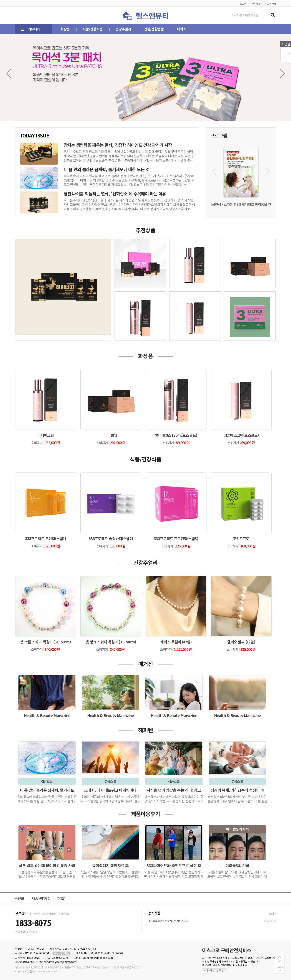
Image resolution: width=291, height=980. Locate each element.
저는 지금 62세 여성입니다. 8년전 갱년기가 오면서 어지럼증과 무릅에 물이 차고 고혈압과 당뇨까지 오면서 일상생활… (174, 876)
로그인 (243, 4)
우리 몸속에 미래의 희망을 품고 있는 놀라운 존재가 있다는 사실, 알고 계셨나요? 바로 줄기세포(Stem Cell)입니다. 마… (47, 801)
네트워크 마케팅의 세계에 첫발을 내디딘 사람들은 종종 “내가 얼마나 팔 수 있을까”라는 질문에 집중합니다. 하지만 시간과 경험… (237, 801)
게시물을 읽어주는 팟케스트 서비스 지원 (168, 921)
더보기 (272, 914)
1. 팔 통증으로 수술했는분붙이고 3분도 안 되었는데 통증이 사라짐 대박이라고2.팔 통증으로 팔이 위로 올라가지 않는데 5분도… (47, 876)
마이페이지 (257, 4)
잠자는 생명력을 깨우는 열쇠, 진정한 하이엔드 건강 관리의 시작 (118, 145)
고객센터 (271, 4)
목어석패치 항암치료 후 (110, 865)
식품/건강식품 (87, 29)
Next (282, 74)
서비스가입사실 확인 (215, 970)
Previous (9, 74)
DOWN (280, 967)
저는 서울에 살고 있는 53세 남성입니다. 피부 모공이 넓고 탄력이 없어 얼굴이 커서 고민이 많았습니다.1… (237, 876)
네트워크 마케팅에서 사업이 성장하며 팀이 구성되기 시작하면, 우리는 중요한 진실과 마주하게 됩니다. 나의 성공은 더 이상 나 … (174, 801)
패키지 (166, 29)
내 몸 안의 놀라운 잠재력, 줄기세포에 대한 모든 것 (107, 169)
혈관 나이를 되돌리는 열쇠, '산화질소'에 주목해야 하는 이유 (115, 194)
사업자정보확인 (62, 953)
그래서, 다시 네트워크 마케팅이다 (110, 790)
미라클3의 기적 (237, 865)
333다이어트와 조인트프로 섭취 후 (174, 865)
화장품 (63, 29)
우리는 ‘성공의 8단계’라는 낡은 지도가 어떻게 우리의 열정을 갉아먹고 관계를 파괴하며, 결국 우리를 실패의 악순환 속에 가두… (110, 801)
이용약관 (20, 898)
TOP (280, 961)
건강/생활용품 (142, 29)
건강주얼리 (115, 29)
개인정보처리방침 (41, 898)
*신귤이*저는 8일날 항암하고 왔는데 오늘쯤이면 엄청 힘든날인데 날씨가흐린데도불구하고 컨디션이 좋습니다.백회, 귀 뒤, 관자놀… (110, 876)
